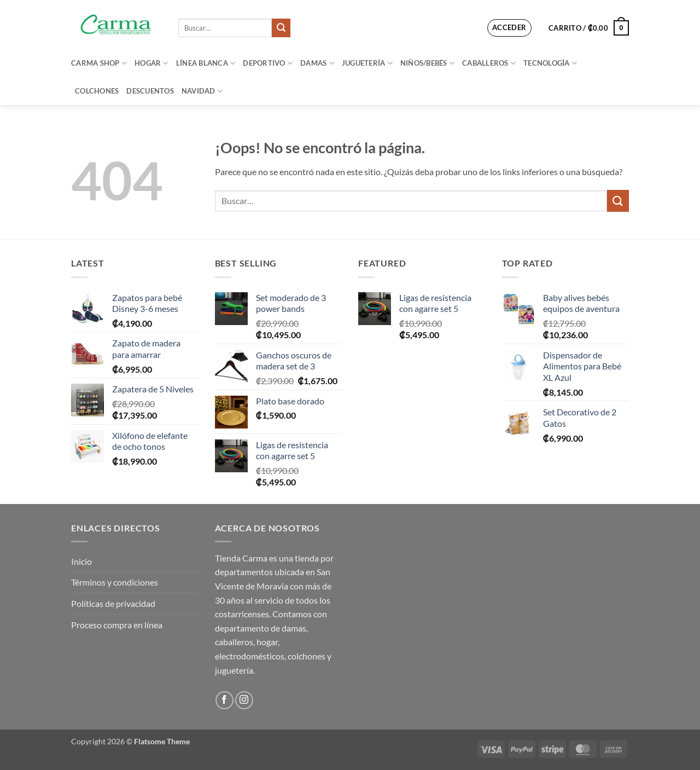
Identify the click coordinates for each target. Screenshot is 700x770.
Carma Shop (99, 63)
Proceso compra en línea (117, 625)
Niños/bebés (427, 63)
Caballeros (489, 63)
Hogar (151, 63)
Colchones (97, 91)
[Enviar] (281, 28)
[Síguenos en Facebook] (224, 700)
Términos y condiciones (115, 582)
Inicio (81, 561)
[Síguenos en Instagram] (244, 700)
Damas (317, 63)
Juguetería (367, 63)
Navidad (202, 91)
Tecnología (550, 63)
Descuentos (150, 91)
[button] (509, 28)
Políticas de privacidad (113, 603)
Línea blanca (206, 63)
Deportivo (268, 63)
